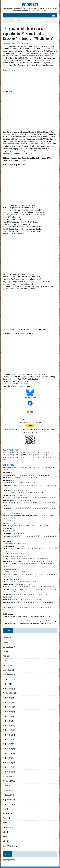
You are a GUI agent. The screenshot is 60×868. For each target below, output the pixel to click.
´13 (36, 468)
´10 (30, 468)
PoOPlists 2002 (7, 695)
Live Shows (6, 663)
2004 (37, 457)
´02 (13, 468)
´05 (19, 468)
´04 (17, 468)
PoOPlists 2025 (7, 802)
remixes (5, 820)
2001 (5, 460)
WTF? (5, 839)
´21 (53, 468)
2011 (43, 455)
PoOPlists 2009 (7, 728)
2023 (18, 452)
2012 (37, 455)
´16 (42, 468)
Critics (5, 654)
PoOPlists (6, 682)
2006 (24, 457)
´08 (25, 468)
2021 (30, 452)
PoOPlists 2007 (7, 718)
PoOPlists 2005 (7, 709)
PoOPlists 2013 (7, 746)
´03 (15, 468)
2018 (50, 452)
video (4, 830)
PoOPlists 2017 (7, 765)
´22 (55, 468)
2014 (24, 455)
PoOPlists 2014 (7, 751)
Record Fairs (6, 811)
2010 (50, 455)
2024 (11, 452)
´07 (23, 468)
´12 (34, 468)
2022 (24, 452)
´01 (10, 475)
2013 (30, 455)
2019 (43, 452)
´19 (49, 468)
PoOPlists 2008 (7, 723)
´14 (38, 468)
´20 (51, 468)
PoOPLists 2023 (8, 793)
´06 (21, 468)
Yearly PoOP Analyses (9, 843)
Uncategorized (7, 825)
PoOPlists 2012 (7, 742)
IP (4, 658)
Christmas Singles (8, 644)
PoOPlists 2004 (7, 705)
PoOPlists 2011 (7, 737)
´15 (40, 468)
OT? (4, 677)
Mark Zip (13, 44)
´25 (8, 470)
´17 (44, 468)
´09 (27, 468)
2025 (5, 452)
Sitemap (43, 866)
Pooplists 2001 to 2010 (10, 691)
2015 (18, 455)
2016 (11, 455)
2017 (5, 455)
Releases (6, 816)
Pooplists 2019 (7, 774)
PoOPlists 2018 (7, 769)
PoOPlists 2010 (7, 732)
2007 (18, 457)
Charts (5, 640)
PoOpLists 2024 (8, 797)
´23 (4, 470)
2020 (37, 452)
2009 (5, 457)
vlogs (4, 834)
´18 (47, 468)
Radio (5, 806)
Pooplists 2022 (7, 788)
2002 (50, 457)
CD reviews (6, 635)
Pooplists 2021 (7, 783)
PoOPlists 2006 (7, 714)
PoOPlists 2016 (7, 760)
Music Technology (8, 672)
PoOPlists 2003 (7, 700)
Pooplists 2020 (7, 779)
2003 (43, 457)
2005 (30, 457)
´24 (6, 470)
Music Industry (7, 668)
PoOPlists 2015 (7, 755)
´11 (32, 468)
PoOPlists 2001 (7, 686)
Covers (5, 649)
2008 (11, 457)
